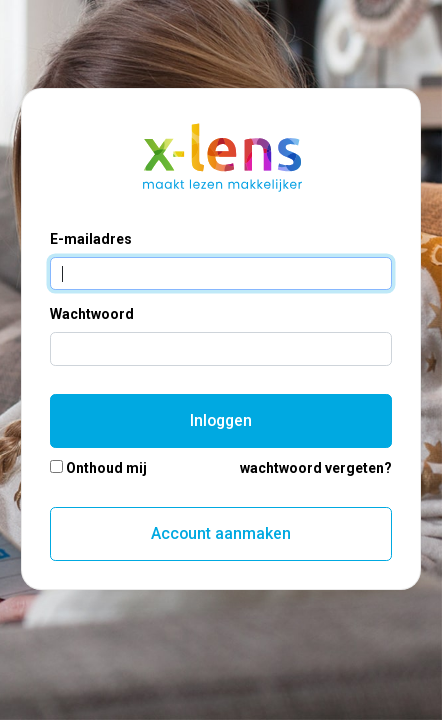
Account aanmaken (221, 533)
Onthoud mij (106, 468)
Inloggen (221, 420)
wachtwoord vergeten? (316, 468)
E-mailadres (91, 239)
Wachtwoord (92, 314)
